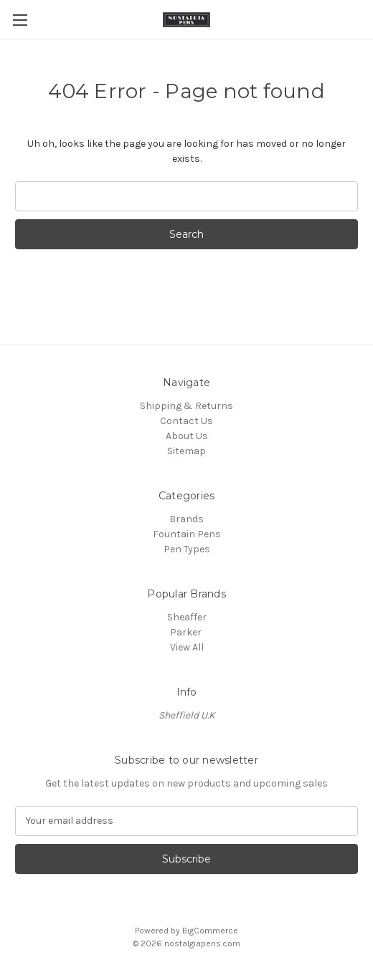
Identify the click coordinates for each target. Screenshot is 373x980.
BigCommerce (210, 931)
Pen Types (187, 549)
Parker (187, 632)
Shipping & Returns (186, 406)
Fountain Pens (187, 534)
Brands (186, 519)
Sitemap (186, 451)
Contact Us (186, 421)
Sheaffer (187, 617)
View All (187, 647)
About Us (187, 436)
